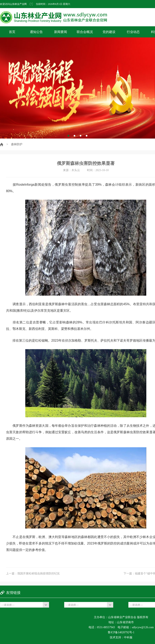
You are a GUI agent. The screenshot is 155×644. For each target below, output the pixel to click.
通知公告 (36, 32)
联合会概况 (85, 32)
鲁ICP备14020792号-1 (121, 632)
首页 (12, 32)
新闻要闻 (61, 32)
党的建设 (109, 32)
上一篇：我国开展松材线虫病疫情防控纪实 (33, 574)
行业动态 (133, 32)
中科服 (128, 637)
